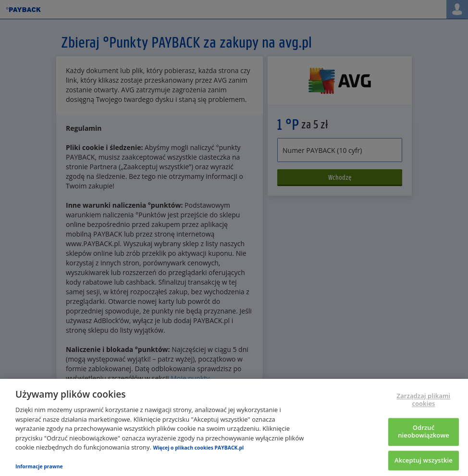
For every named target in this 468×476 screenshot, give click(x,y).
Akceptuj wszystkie (424, 460)
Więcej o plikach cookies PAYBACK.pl (198, 448)
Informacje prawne (39, 466)
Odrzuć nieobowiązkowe (424, 432)
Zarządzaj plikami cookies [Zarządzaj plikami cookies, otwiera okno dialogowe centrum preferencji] (424, 400)
